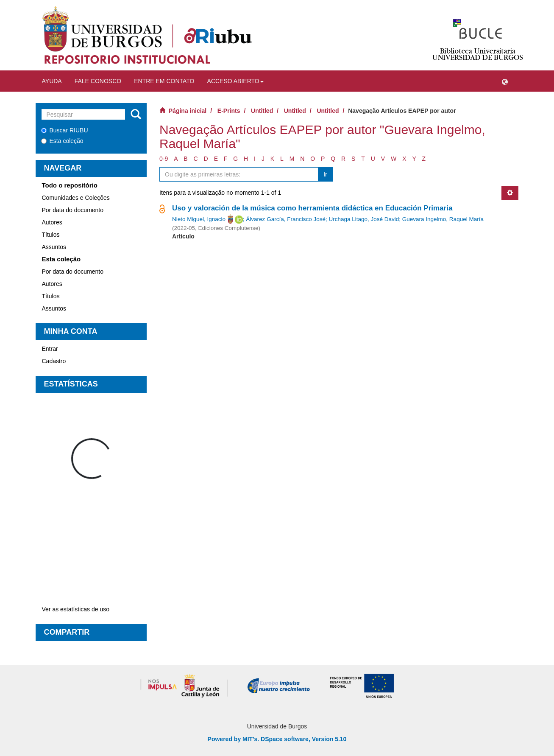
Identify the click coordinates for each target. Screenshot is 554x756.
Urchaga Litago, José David (364, 219)
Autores (52, 222)
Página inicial (188, 111)
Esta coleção (62, 141)
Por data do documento (73, 210)
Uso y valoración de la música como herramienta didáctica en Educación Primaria (312, 208)
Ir (325, 174)
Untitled (262, 111)
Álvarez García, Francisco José (286, 219)
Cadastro (54, 361)
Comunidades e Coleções (76, 198)
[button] (505, 81)
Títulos (51, 235)
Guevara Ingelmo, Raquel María (443, 219)
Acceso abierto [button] (235, 81)
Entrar (50, 349)
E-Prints (229, 111)
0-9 (164, 159)
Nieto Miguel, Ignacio (199, 219)
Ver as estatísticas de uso (76, 609)
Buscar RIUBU (65, 130)
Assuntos (54, 247)
